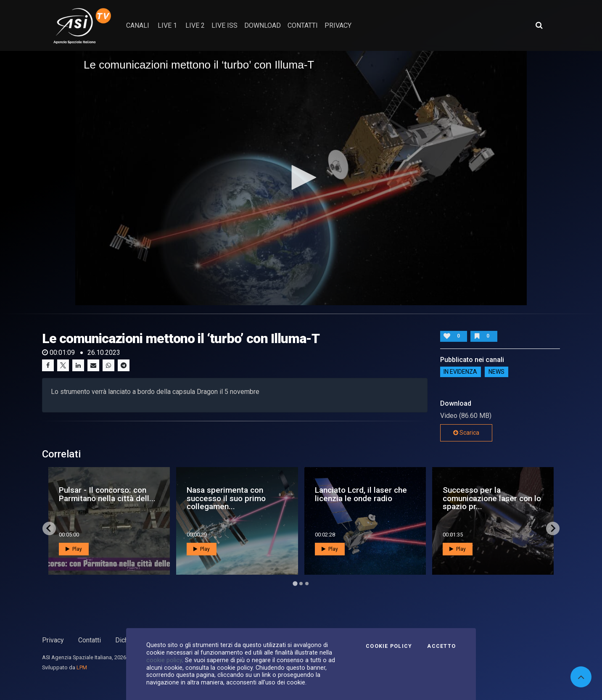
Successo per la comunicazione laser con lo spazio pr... (492, 498)
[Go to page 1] (295, 583)
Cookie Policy (389, 646)
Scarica (466, 433)
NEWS (496, 372)
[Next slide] (553, 528)
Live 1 (167, 25)
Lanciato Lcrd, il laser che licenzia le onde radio (361, 494)
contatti (303, 25)
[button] (301, 177)
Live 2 (195, 25)
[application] (301, 178)
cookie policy (164, 660)
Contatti (90, 640)
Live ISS (224, 25)
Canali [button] (138, 25)
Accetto (441, 646)
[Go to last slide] (49, 528)
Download (263, 25)
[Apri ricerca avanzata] (539, 25)
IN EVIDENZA (460, 372)
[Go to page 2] (301, 584)
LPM (82, 667)
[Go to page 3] (307, 584)
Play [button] (74, 549)
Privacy (53, 640)
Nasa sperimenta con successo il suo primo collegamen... (226, 498)
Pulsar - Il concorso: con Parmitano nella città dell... (107, 494)
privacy (338, 25)
